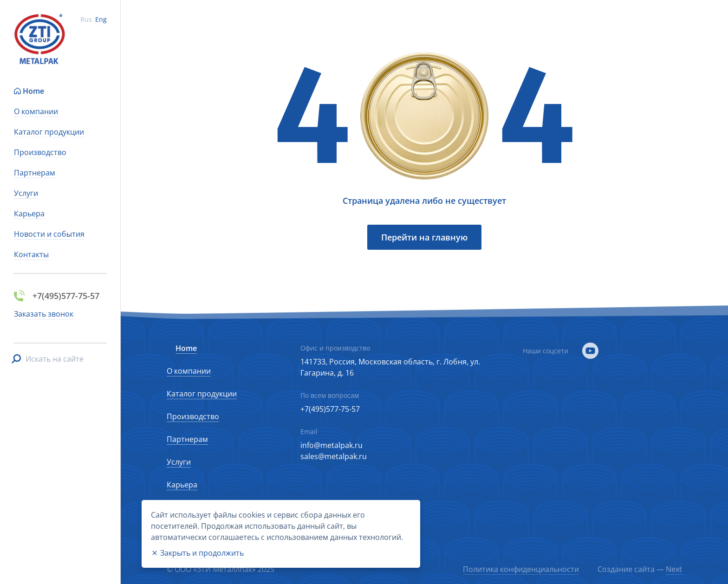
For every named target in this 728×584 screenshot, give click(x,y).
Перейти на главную (424, 237)
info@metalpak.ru (331, 445)
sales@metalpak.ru (334, 456)
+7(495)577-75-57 (330, 409)
